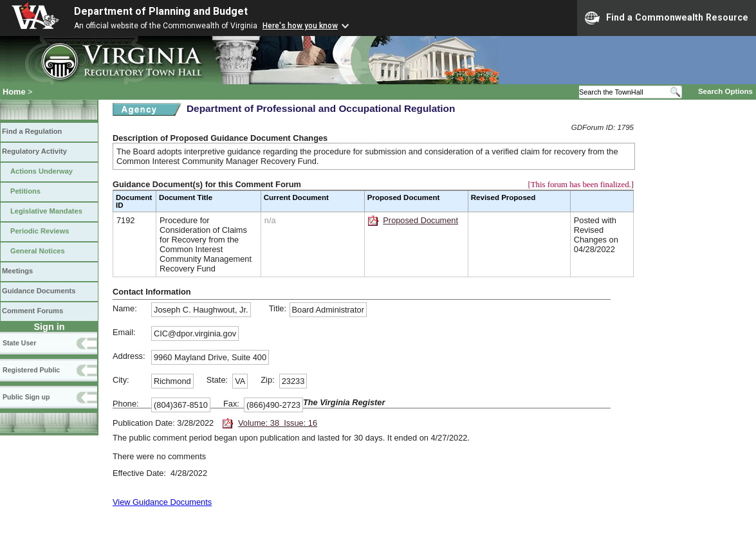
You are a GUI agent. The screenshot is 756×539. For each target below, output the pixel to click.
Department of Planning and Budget (161, 11)
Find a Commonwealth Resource (667, 18)
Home (14, 92)
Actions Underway (41, 171)
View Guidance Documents (162, 502)
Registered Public (31, 370)
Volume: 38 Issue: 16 (278, 423)
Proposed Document (420, 220)
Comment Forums (32, 311)
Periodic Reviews (40, 231)
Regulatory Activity (34, 151)
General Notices (38, 251)
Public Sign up (26, 397)
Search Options (725, 91)
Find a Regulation (32, 131)
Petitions (25, 191)
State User (19, 343)
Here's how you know (300, 26)
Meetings (17, 271)
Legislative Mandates (46, 211)
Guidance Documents (39, 291)
